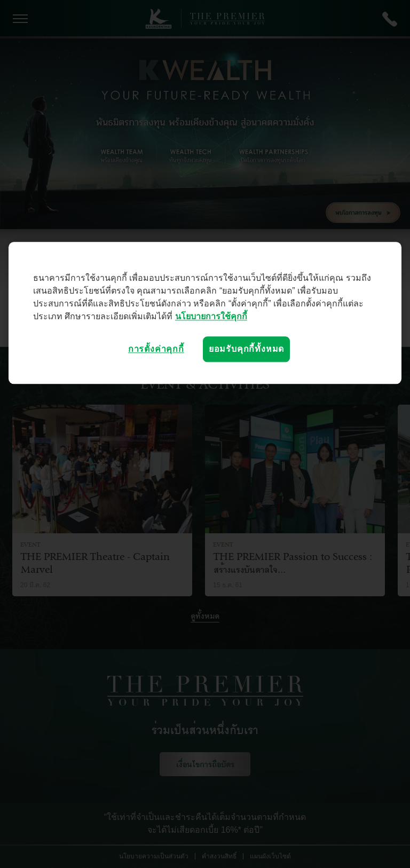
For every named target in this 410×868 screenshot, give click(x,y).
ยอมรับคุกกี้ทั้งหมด (246, 349)
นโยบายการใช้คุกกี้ (211, 316)
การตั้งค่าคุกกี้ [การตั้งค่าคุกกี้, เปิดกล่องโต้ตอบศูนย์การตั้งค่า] (156, 349)
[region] (205, 313)
